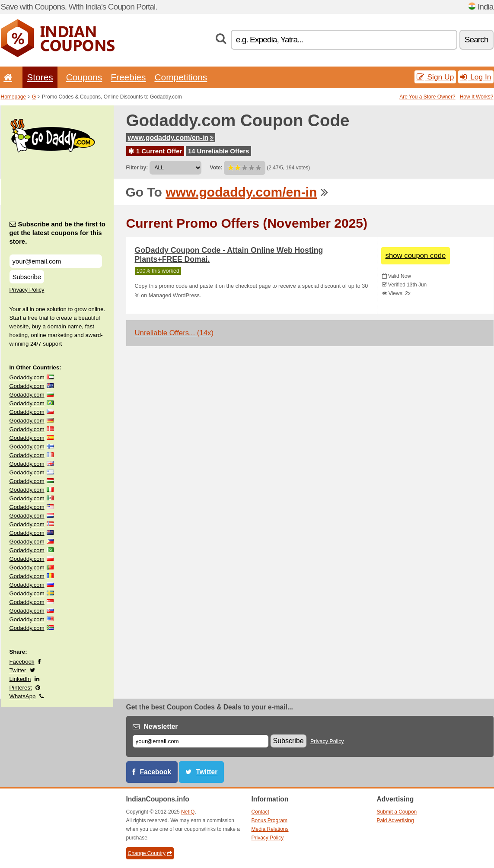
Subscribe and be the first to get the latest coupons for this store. (58, 233)
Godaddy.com (27, 377)
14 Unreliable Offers (219, 151)
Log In (476, 77)
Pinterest (21, 688)
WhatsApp (23, 696)
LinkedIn (20, 679)
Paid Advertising (395, 820)
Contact (260, 812)
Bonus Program (269, 820)
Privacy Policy (27, 290)
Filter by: (137, 168)
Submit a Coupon (397, 812)
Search (476, 40)
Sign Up (435, 77)
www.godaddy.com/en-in (171, 138)
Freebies (128, 77)
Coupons (84, 77)
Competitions (181, 77)
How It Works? (477, 97)
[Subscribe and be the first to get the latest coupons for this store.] (56, 261)
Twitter (18, 670)
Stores (40, 77)
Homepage (14, 97)
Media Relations (270, 829)
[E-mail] (201, 741)
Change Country (150, 853)
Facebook (22, 662)
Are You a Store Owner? (427, 97)
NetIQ (188, 812)
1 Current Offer (155, 151)
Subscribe (27, 277)
